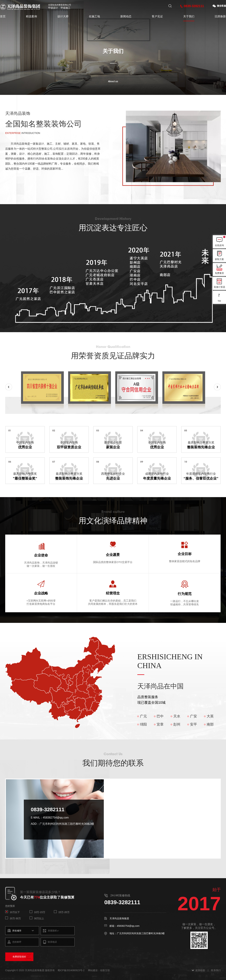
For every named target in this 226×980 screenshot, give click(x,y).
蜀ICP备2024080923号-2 (71, 970)
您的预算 (10, 906)
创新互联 (105, 970)
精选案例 (31, 16)
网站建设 (93, 970)
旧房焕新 (220, 16)
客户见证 (157, 16)
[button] (9, 387)
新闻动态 (126, 16)
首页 (3, 16)
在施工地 (94, 16)
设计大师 (63, 16)
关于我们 (189, 16)
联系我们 (216, 970)
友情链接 (200, 970)
